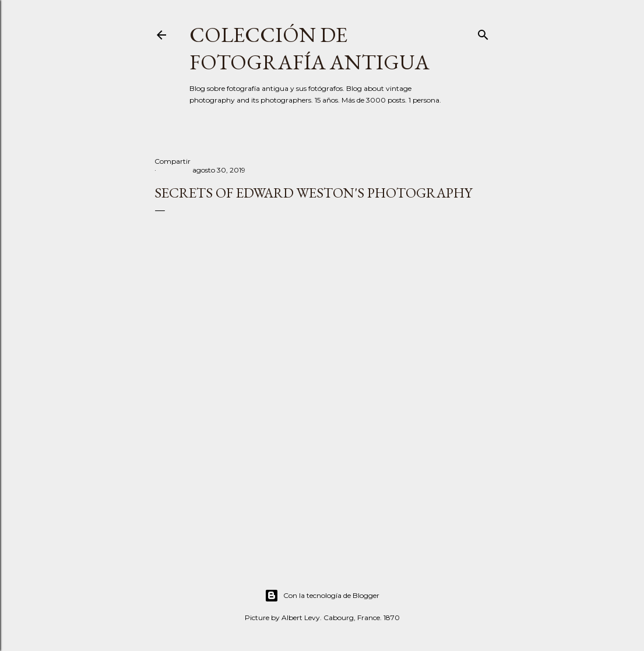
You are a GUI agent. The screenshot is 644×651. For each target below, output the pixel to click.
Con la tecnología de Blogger (322, 596)
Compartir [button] (173, 161)
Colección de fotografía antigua (309, 48)
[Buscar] (483, 32)
